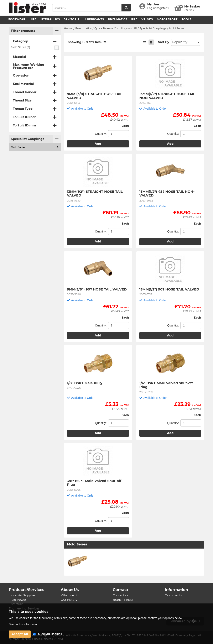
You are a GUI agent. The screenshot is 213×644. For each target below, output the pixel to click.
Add (98, 144)
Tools (186, 19)
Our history (69, 600)
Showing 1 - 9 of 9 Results (87, 42)
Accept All (20, 634)
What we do (70, 596)
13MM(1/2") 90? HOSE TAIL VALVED (169, 289)
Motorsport (167, 19)
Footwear (17, 19)
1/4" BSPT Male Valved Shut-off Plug (167, 385)
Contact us (121, 596)
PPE (134, 19)
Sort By (164, 42)
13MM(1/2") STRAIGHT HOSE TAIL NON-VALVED (168, 96)
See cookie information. (24, 624)
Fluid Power (17, 600)
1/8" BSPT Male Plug (84, 383)
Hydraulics (50, 19)
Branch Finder (123, 600)
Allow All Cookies (50, 634)
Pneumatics (118, 19)
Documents (173, 596)
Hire (33, 19)
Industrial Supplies (22, 596)
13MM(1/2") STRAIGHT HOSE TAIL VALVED (95, 194)
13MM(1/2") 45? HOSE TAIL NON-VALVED (167, 194)
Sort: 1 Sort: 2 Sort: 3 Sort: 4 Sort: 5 (186, 42)
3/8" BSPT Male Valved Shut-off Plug (95, 483)
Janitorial (72, 19)
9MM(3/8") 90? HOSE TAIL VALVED (97, 289)
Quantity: (101, 134)
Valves (147, 19)
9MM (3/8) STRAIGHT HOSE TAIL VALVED (95, 96)
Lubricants (95, 19)
